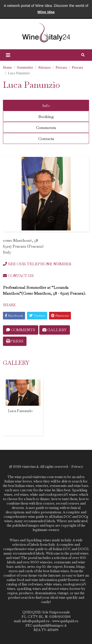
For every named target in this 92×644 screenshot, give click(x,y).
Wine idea (46, 12)
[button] (8, 55)
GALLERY (55, 330)
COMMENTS (21, 330)
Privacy (77, 467)
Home (7, 67)
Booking (46, 117)
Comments (46, 128)
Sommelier (25, 67)
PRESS (15, 341)
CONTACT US (18, 276)
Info (46, 106)
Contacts (46, 139)
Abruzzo (44, 67)
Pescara (61, 67)
